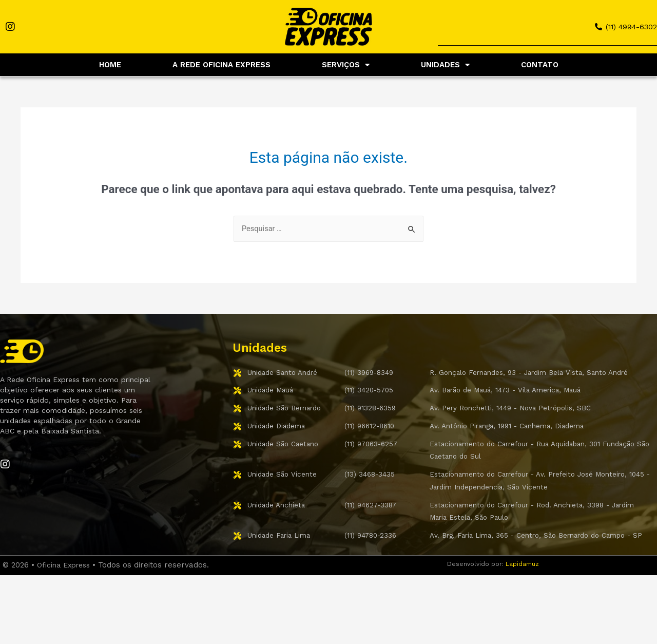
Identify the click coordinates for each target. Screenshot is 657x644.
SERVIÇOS (346, 65)
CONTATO (540, 65)
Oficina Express (66, 586)
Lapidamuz (522, 585)
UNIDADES (445, 65)
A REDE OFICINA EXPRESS (221, 65)
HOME (110, 65)
